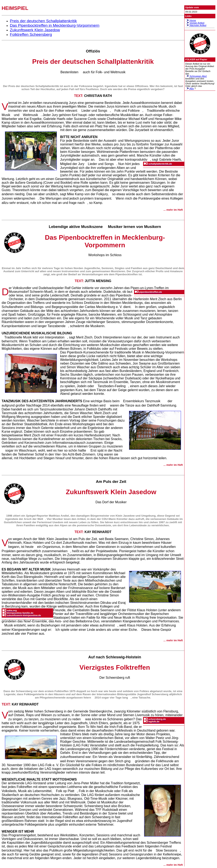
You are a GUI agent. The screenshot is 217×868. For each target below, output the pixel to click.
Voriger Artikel (195, 23)
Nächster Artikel (196, 25)
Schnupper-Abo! (196, 76)
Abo (190, 88)
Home (191, 20)
